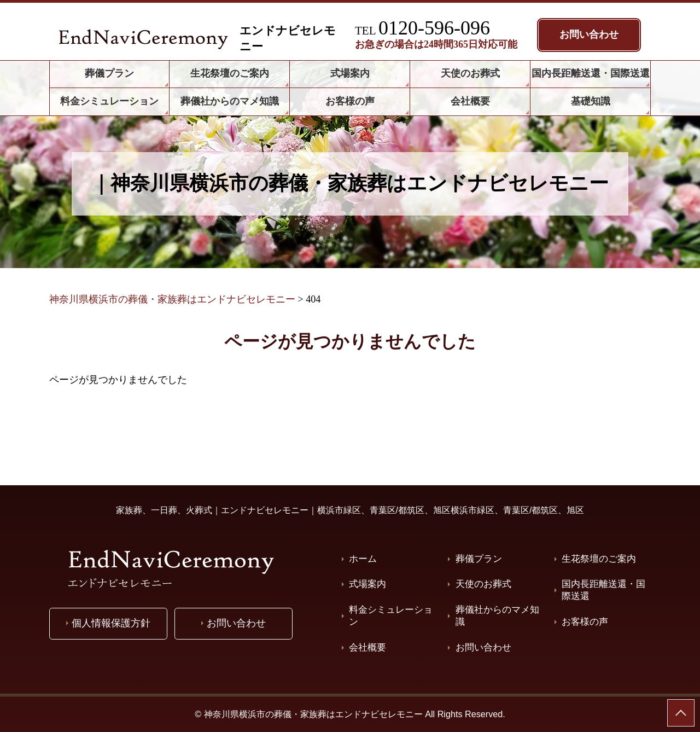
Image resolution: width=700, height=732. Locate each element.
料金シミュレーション (391, 616)
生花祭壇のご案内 (599, 559)
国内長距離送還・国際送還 (603, 590)
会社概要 (367, 647)
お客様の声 (585, 622)
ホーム (363, 559)
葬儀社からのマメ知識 (497, 616)
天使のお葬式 (483, 584)
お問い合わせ (483, 647)
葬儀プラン (479, 559)
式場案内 (367, 584)
